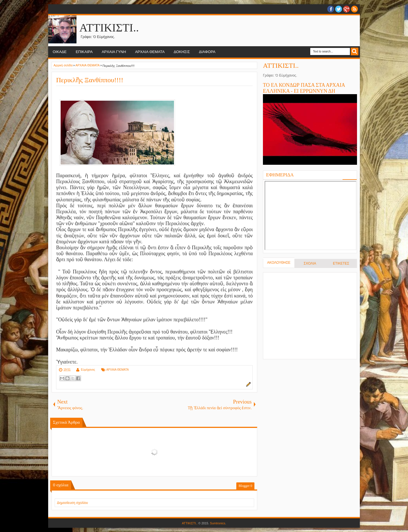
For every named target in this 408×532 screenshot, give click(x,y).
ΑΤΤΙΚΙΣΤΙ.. (109, 28)
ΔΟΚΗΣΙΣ (182, 52)
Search (355, 51)
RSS (354, 9)
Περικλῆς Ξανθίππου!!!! (90, 80)
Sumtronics (218, 523)
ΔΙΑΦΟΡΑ (207, 52)
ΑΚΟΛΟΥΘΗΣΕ (279, 263)
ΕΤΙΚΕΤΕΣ (341, 263)
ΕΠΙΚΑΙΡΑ (84, 52)
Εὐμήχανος (88, 370)
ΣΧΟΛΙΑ (310, 263)
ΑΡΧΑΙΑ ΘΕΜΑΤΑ (150, 52)
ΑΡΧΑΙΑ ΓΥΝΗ (114, 52)
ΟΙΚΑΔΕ (60, 52)
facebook (331, 9)
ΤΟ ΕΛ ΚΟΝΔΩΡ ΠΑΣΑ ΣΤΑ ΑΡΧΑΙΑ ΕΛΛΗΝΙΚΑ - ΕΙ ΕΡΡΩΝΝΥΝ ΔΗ (304, 88)
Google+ (347, 9)
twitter (339, 9)
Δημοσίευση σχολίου (72, 503)
